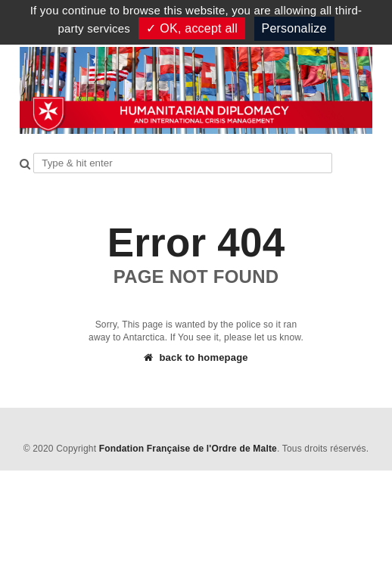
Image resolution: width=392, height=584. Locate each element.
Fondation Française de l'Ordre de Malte (188, 449)
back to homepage (196, 357)
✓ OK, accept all (192, 28)
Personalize (294, 28)
